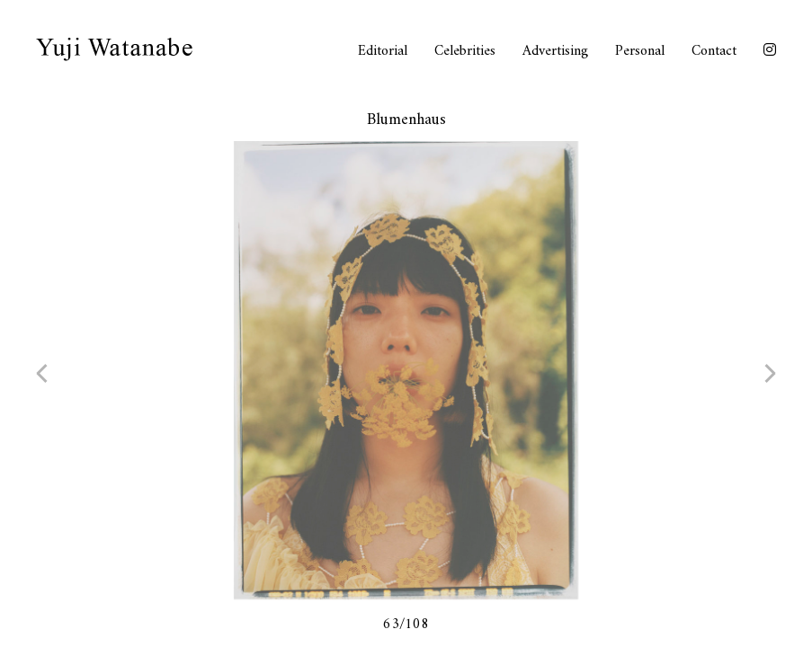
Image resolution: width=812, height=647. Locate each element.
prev (58, 373)
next (754, 373)
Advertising (555, 51)
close (758, 121)
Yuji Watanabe (114, 49)
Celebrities (465, 51)
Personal (640, 51)
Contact (714, 51)
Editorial (383, 51)
